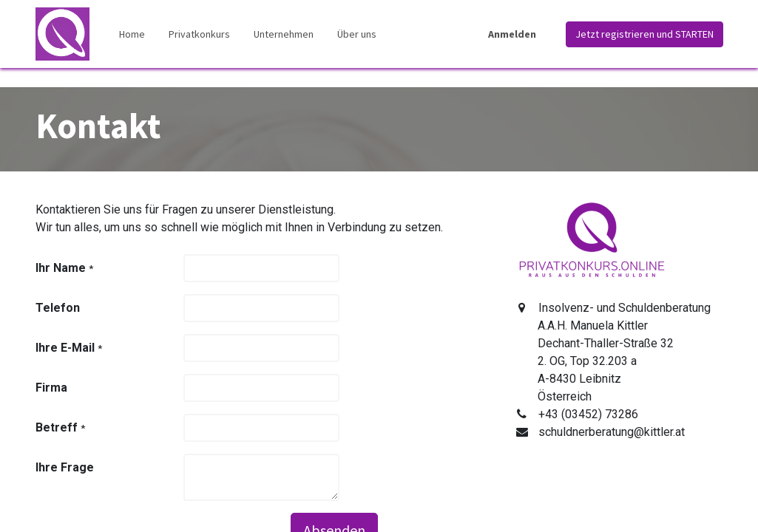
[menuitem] (132, 34)
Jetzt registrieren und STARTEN (644, 34)
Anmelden (512, 34)
